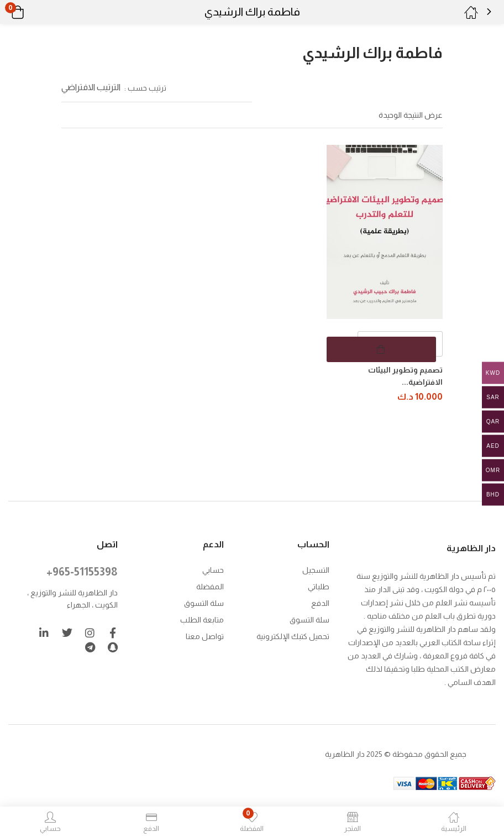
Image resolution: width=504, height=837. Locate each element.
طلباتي (319, 585)
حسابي (213, 569)
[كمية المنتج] (400, 344)
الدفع (320, 602)
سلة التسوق (309, 619)
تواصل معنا (205, 635)
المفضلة (210, 585)
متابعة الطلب (202, 619)
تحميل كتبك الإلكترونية (293, 635)
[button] (32, 12)
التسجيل (316, 569)
